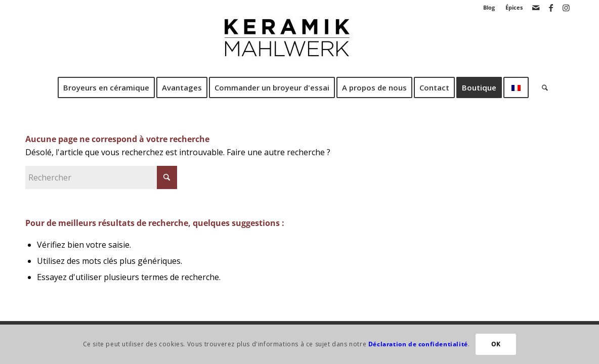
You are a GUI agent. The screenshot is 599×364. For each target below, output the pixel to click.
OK (496, 344)
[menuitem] (489, 8)
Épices (514, 7)
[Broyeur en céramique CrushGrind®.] (299, 45)
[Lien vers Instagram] (566, 8)
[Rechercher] (542, 87)
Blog (489, 7)
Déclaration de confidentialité (418, 344)
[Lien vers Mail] (536, 8)
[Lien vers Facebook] (551, 8)
